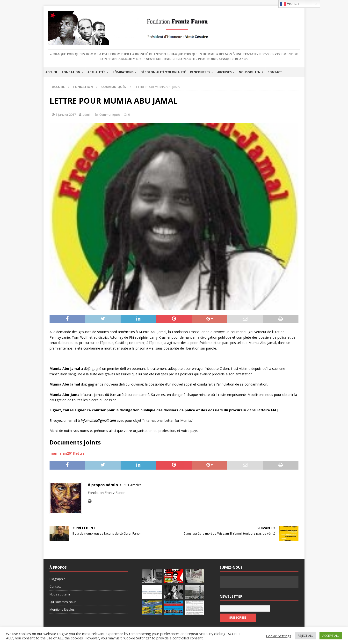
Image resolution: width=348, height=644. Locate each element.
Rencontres (200, 72)
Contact (275, 72)
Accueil (52, 72)
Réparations (123, 72)
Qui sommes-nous (63, 602)
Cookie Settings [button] (279, 636)
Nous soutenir (251, 72)
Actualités (96, 72)
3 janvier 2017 (66, 114)
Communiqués (110, 114)
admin (87, 114)
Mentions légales (62, 609)
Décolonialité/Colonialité (163, 72)
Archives (224, 72)
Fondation (71, 72)
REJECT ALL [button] (305, 636)
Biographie (58, 579)
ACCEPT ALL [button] (331, 636)
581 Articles (133, 485)
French (289, 4)
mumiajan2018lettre (67, 453)
